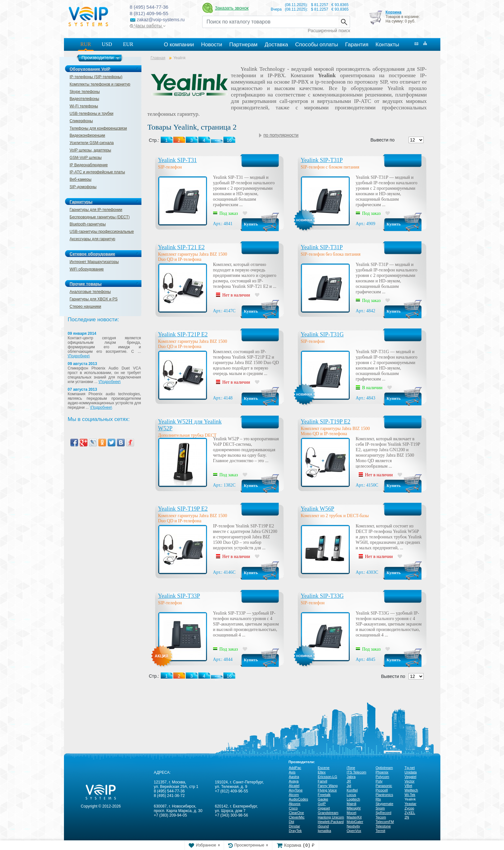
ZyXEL (410, 813)
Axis (292, 772)
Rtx (378, 799)
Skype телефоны (85, 92)
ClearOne (297, 813)
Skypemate (385, 804)
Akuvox (295, 804)
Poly (379, 781)
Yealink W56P (318, 509)
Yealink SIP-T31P (322, 160)
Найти (344, 22)
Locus (351, 795)
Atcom (294, 795)
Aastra (294, 777)
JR (349, 781)
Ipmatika (325, 831)
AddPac (295, 768)
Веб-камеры (81, 179)
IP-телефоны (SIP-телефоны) (96, 77)
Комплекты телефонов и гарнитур (100, 84)
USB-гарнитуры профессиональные (102, 232)
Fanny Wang (328, 786)
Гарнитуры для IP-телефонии (96, 210)
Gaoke (323, 799)
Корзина (393, 12)
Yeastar (411, 804)
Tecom (381, 817)
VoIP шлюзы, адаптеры (90, 150)
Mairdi (352, 804)
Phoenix (382, 772)
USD (107, 44)
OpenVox (354, 831)
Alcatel (294, 786)
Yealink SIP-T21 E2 (181, 247)
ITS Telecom (357, 772)
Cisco (293, 808)
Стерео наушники (85, 306)
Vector (410, 781)
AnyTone (296, 790)
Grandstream (328, 813)
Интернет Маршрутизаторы (94, 262)
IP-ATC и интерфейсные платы (97, 172)
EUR (128, 44)
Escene (324, 768)
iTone (351, 768)
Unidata (411, 772)
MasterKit (354, 817)
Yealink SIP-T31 (178, 160)
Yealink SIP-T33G (322, 596)
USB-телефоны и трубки (92, 114)
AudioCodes (299, 799)
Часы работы (148, 26)
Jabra (351, 777)
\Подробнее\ (79, 356)
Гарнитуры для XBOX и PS (94, 299)
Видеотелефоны (85, 99)
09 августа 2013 (82, 364)
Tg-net (410, 768)
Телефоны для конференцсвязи (98, 128)
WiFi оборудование (87, 269)
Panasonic (384, 786)
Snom (380, 808)
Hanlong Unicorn (331, 817)
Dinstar (295, 826)
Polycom (382, 777)
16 (229, 676)
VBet (409, 786)
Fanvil (323, 781)
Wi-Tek (410, 795)
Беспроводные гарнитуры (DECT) (100, 217)
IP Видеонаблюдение (89, 165)
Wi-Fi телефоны (84, 106)
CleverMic (297, 817)
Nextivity (354, 826)
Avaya (294, 781)
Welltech (411, 790)
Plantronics (384, 795)
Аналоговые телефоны (90, 292)
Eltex (322, 772)
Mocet (352, 813)
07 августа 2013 (82, 389)
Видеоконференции (88, 135)
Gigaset (324, 808)
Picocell (382, 790)
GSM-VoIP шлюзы (86, 158)
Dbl (292, 822)
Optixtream (384, 768)
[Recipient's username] (270, 22)
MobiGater (355, 822)
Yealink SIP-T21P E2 (183, 334)
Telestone (383, 826)
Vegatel (411, 777)
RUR (86, 44)
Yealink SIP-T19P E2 (326, 422)
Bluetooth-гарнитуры (88, 224)
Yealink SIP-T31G (322, 334)
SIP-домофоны (83, 187)
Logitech (354, 799)
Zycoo (410, 808)
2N (407, 817)
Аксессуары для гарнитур (93, 239)
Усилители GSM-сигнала (92, 143)
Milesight (354, 808)
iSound (323, 826)
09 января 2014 (82, 334)
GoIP (322, 804)
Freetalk (324, 795)
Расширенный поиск (329, 31)
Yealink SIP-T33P (179, 596)
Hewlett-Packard (331, 822)
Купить (251, 224)
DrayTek (295, 831)
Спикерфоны (81, 121)
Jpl (349, 786)
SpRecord (384, 813)
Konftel (352, 790)
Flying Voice (327, 790)
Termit (381, 831)
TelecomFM (385, 822)
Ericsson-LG (328, 777)
